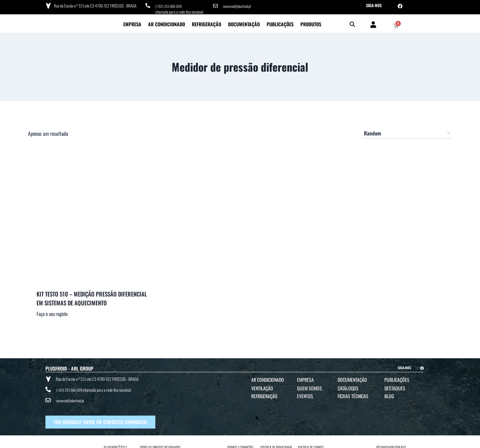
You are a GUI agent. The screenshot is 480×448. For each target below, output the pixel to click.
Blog (389, 395)
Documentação (244, 22)
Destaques (395, 387)
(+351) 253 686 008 (170, 5)
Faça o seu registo (52, 312)
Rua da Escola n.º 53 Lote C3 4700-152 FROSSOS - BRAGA (94, 5)
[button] (352, 23)
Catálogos (348, 387)
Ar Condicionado (167, 22)
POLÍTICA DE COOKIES (311, 442)
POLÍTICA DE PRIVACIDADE (276, 442)
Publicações (280, 22)
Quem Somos (309, 387)
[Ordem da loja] (407, 132)
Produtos (311, 22)
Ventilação (262, 387)
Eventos (305, 395)
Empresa (132, 22)
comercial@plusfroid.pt (239, 5)
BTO (403, 442)
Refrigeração (207, 22)
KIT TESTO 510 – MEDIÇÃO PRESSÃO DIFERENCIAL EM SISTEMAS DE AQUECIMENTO (92, 297)
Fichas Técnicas (353, 395)
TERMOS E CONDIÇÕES (240, 442)
